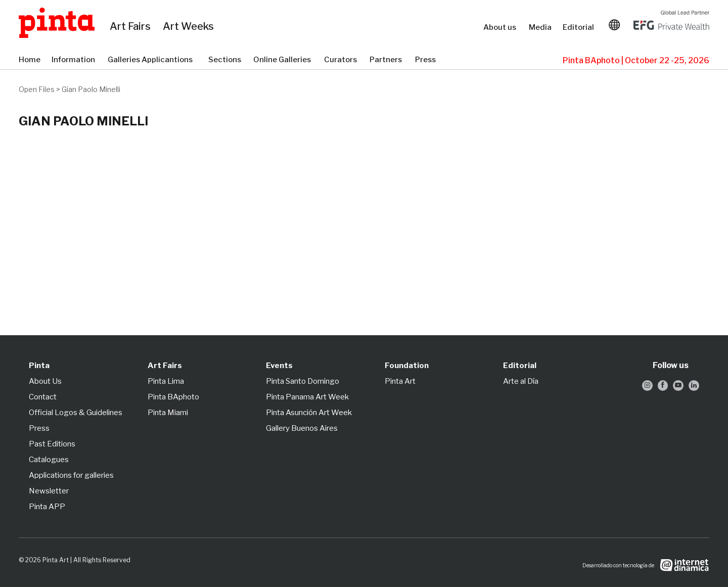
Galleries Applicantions (153, 60)
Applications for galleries (71, 475)
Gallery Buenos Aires (302, 428)
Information (75, 60)
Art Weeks (190, 27)
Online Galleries (284, 60)
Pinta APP (47, 507)
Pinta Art (400, 381)
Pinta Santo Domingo (303, 381)
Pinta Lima (166, 381)
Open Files (37, 89)
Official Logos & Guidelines (76, 413)
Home (30, 60)
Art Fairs (131, 27)
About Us (45, 381)
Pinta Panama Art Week (307, 397)
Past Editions (52, 444)
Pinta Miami (168, 413)
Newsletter (49, 491)
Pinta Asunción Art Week (309, 413)
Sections (226, 60)
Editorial (579, 27)
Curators (342, 60)
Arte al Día (521, 381)
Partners (387, 60)
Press (427, 60)
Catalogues (49, 460)
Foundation (407, 366)
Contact (43, 397)
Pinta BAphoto (173, 397)
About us (501, 27)
